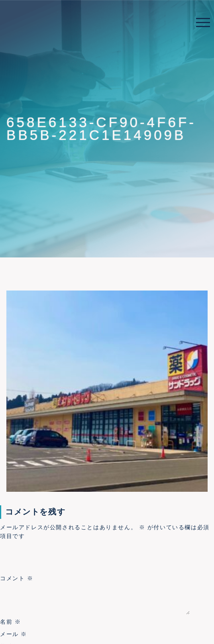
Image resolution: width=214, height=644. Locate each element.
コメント (17, 579)
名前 (10, 622)
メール (14, 634)
